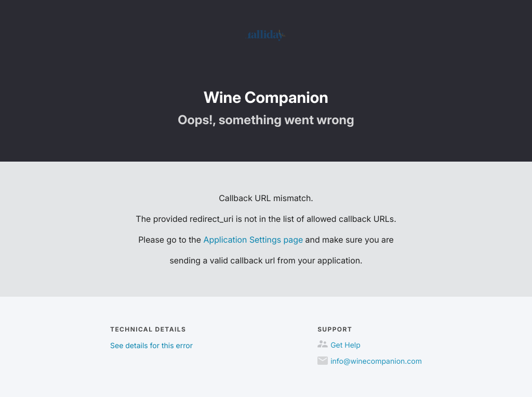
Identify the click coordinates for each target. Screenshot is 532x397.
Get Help (345, 345)
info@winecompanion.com (376, 361)
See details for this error (151, 346)
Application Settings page (253, 240)
